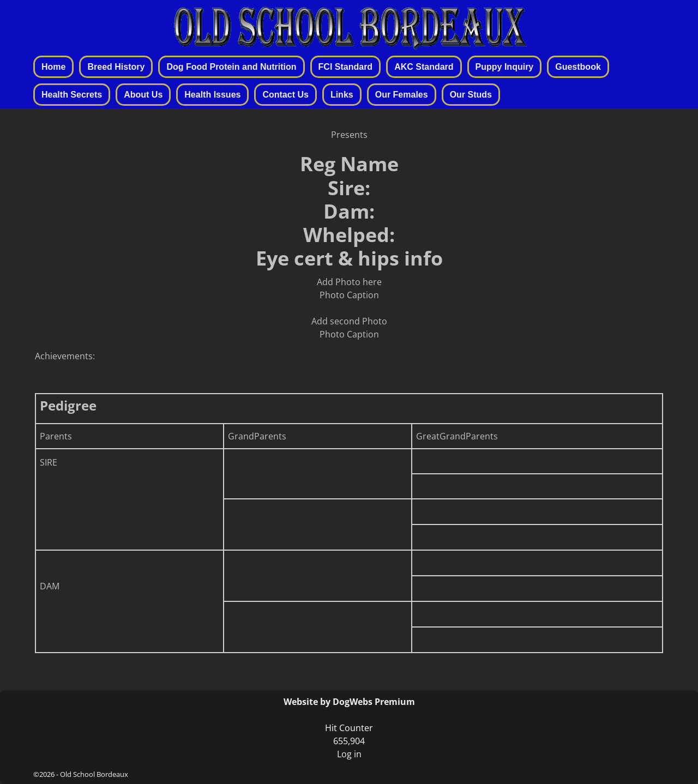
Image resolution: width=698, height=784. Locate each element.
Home (53, 67)
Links (342, 95)
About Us (143, 95)
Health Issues (212, 95)
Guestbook (578, 67)
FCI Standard (346, 67)
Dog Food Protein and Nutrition (231, 67)
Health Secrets (72, 95)
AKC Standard (424, 67)
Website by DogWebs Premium (349, 702)
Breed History (116, 67)
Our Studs (471, 95)
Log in (349, 754)
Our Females (402, 95)
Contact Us (285, 95)
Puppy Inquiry (505, 67)
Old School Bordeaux (94, 774)
